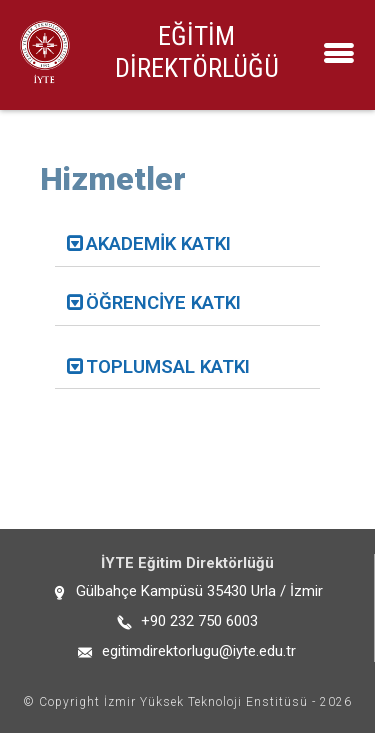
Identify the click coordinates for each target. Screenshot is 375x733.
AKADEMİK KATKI (158, 244)
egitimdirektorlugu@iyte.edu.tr (199, 651)
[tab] (187, 245)
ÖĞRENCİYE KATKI (163, 303)
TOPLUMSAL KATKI (168, 367)
